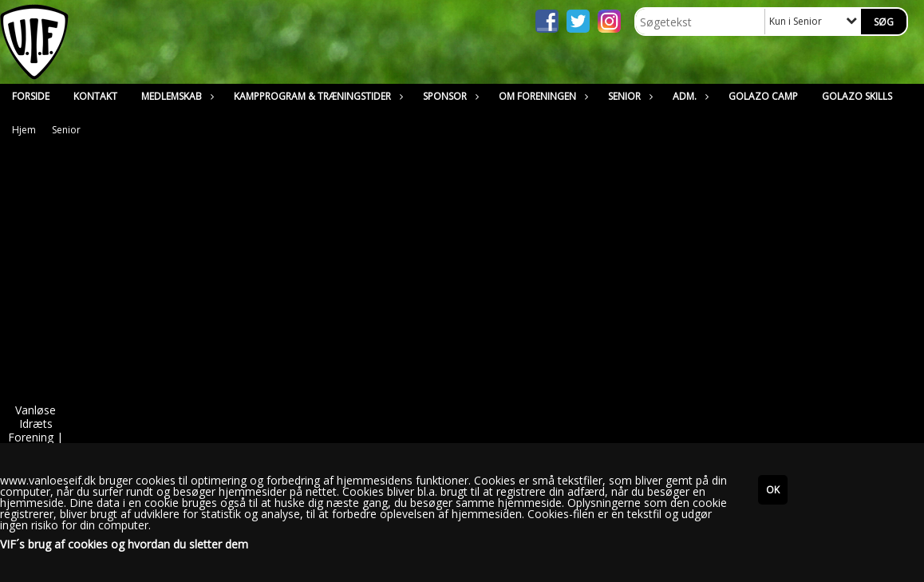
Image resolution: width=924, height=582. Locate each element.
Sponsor (449, 96)
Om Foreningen (541, 96)
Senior (628, 96)
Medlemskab (176, 96)
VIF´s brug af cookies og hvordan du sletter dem (124, 544)
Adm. (689, 96)
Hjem (24, 130)
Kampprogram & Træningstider (316, 96)
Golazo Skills (857, 96)
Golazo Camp (763, 96)
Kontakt (95, 96)
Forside (31, 96)
